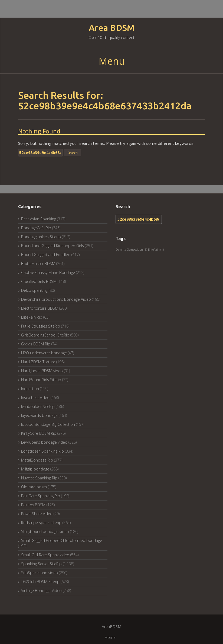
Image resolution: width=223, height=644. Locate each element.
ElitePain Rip (32, 317)
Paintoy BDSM (33, 505)
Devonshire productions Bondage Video (56, 299)
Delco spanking (34, 290)
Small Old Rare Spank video (45, 555)
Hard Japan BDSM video (42, 371)
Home (110, 637)
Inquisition (30, 389)
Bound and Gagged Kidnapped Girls (53, 246)
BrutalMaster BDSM (38, 264)
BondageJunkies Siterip (41, 237)
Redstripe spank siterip (41, 523)
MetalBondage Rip (37, 460)
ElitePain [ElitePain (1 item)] (156, 250)
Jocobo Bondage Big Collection (48, 424)
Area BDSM (112, 28)
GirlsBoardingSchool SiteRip (45, 335)
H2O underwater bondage (44, 353)
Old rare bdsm (34, 487)
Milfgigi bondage (35, 469)
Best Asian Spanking (39, 219)
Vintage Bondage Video (41, 591)
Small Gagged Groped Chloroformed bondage (62, 540)
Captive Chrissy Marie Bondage (48, 272)
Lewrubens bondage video (44, 442)
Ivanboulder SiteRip (38, 406)
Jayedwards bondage (39, 415)
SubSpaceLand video (40, 573)
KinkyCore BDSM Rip (39, 433)
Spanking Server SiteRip (41, 564)
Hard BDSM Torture (38, 362)
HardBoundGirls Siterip (41, 380)
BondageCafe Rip (36, 228)
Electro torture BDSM (40, 308)
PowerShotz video (37, 514)
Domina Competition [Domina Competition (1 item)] (131, 250)
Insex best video (35, 398)
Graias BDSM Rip (36, 344)
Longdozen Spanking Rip (42, 451)
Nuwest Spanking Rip (39, 478)
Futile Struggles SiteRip (41, 326)
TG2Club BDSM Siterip (40, 582)
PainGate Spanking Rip (41, 496)
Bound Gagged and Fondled (46, 255)
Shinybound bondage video (45, 532)
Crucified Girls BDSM (39, 281)
